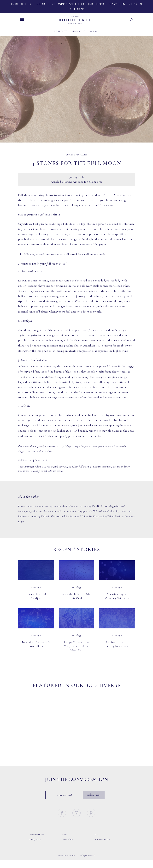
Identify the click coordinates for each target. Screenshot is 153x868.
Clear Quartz (42, 467)
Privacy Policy (35, 833)
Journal (94, 31)
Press (65, 828)
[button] (132, 20)
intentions (118, 467)
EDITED (73, 467)
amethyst (29, 467)
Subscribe (95, 788)
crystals (63, 467)
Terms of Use (68, 833)
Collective (61, 31)
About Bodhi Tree (37, 828)
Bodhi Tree (75, 20)
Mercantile (78, 31)
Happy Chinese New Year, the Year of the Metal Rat (76, 646)
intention (107, 467)
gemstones (95, 467)
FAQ (97, 828)
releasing (35, 471)
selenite (52, 471)
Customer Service (103, 833)
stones (60, 471)
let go (127, 467)
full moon (84, 467)
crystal (54, 467)
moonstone (24, 471)
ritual (44, 471)
